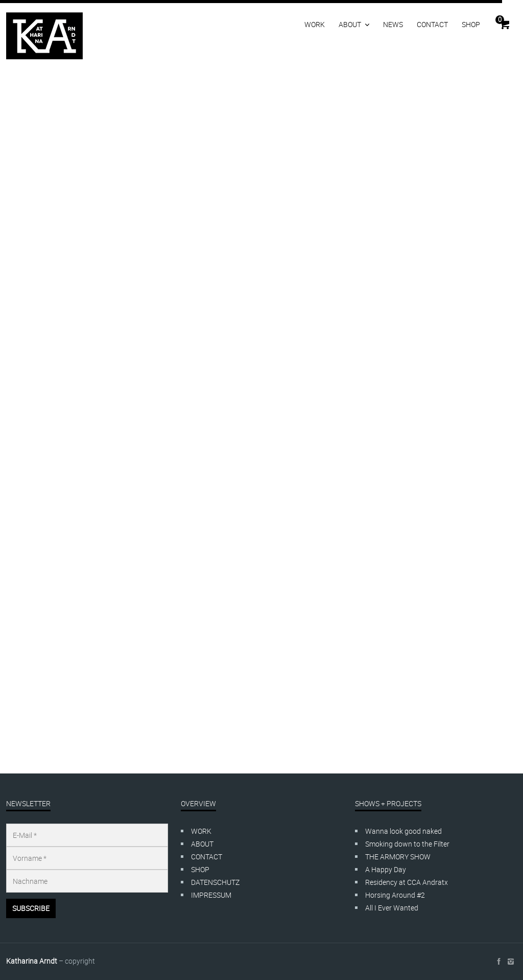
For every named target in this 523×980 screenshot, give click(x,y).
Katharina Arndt (32, 961)
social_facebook (498, 962)
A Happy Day (386, 869)
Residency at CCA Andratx (407, 882)
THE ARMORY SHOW (398, 857)
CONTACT (432, 24)
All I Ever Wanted (392, 908)
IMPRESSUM (211, 895)
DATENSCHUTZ (215, 882)
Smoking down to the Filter (407, 844)
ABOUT (350, 24)
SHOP (471, 24)
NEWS (393, 24)
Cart (500, 19)
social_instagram (511, 962)
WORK (315, 24)
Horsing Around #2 (395, 895)
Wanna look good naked (403, 831)
